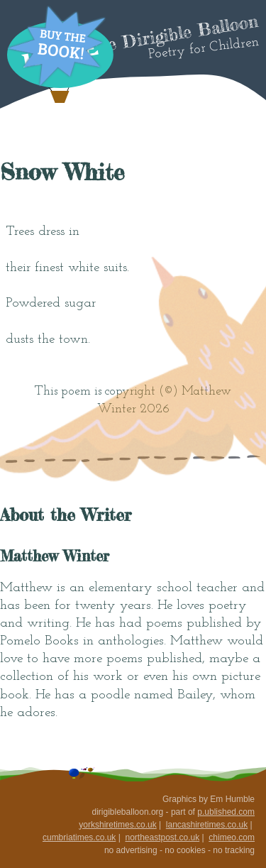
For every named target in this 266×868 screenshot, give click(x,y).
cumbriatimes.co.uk (79, 837)
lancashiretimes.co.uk (207, 825)
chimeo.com (232, 837)
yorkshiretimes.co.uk (117, 825)
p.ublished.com (226, 812)
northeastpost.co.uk (162, 837)
